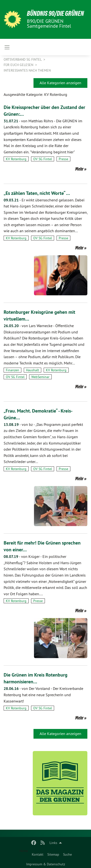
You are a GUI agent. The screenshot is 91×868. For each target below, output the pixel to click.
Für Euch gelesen (19, 65)
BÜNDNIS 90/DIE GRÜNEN (55, 13)
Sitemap (53, 854)
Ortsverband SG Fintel (23, 59)
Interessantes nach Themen (27, 70)
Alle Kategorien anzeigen (60, 83)
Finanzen (12, 370)
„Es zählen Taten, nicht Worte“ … (37, 193)
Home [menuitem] (24, 851)
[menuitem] (38, 853)
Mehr (79, 169)
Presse (63, 159)
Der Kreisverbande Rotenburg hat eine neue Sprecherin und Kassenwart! (43, 695)
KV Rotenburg (16, 159)
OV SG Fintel (43, 159)
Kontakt (38, 854)
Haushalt (33, 370)
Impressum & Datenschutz (46, 864)
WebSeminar (40, 377)
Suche (67, 854)
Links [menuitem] (53, 843)
